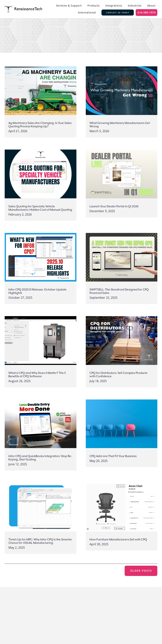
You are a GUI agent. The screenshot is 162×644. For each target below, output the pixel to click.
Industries (135, 6)
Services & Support (69, 6)
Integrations (114, 6)
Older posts (141, 571)
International (87, 12)
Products (94, 6)
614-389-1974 (146, 12)
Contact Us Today (118, 13)
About (151, 6)
